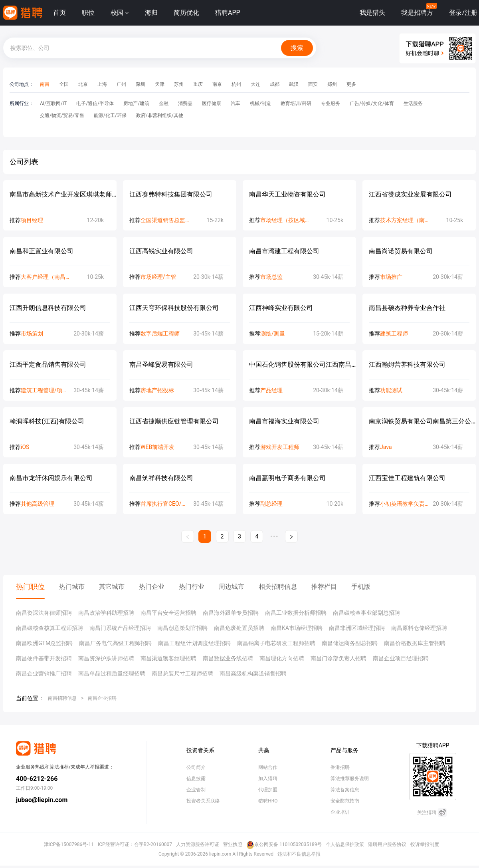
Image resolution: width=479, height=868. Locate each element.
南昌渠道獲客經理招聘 (168, 658)
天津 (160, 84)
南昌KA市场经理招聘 (297, 628)
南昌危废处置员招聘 (239, 628)
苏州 (179, 84)
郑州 (332, 84)
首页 (59, 13)
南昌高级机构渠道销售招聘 (253, 673)
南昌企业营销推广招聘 (44, 673)
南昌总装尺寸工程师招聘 (182, 673)
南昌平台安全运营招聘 (168, 613)
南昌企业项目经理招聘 (401, 658)
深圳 (141, 84)
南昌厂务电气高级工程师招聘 (115, 643)
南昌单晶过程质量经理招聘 (112, 673)
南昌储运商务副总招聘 (350, 643)
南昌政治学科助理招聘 (106, 613)
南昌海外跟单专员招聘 (231, 613)
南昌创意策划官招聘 (182, 628)
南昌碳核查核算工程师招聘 (49, 628)
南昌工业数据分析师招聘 (296, 613)
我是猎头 (372, 13)
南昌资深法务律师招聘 (44, 613)
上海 (102, 84)
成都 (275, 84)
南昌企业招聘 (102, 698)
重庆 (198, 84)
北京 (83, 84)
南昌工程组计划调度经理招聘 (194, 643)
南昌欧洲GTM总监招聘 (44, 643)
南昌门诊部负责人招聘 (338, 658)
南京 (217, 84)
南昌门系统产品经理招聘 (120, 628)
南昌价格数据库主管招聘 (415, 643)
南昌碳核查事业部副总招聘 (366, 613)
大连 (255, 84)
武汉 (294, 84)
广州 (121, 84)
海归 (151, 13)
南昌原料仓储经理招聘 (419, 628)
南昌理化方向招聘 (282, 658)
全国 (64, 84)
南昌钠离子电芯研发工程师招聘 (276, 643)
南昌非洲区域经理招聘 (357, 628)
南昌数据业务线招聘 (228, 658)
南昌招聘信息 (62, 698)
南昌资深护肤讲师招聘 (106, 658)
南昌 (45, 84)
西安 (313, 84)
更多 (351, 84)
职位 (88, 13)
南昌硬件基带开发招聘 (44, 658)
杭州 (236, 84)
